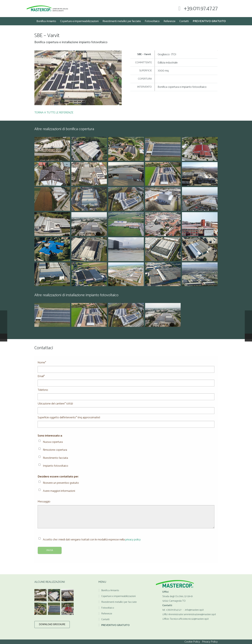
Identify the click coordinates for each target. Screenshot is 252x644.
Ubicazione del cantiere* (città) (126, 406)
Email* (126, 379)
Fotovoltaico (108, 608)
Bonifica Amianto (110, 590)
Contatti (105, 619)
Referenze (107, 614)
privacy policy (133, 540)
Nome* (126, 365)
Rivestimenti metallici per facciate (119, 602)
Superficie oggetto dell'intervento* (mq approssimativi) (126, 420)
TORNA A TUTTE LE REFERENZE (54, 113)
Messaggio (126, 504)
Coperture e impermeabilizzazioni (118, 596)
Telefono (126, 392)
